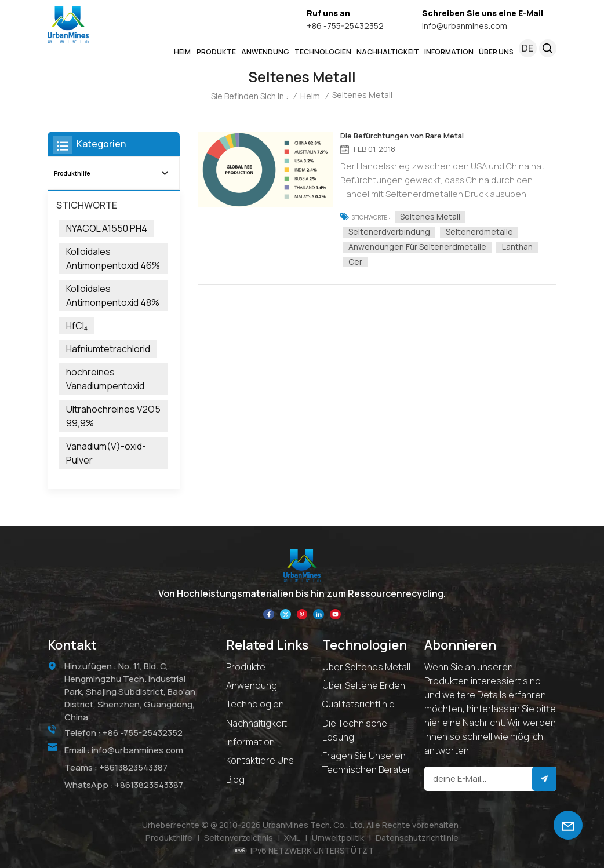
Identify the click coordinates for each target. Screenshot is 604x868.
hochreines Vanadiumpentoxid (105, 379)
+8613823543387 (133, 766)
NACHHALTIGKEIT (388, 52)
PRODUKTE (216, 52)
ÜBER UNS (496, 52)
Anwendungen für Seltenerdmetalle (421, 246)
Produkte (246, 666)
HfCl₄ (77, 326)
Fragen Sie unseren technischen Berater (367, 762)
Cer (359, 261)
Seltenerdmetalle (482, 231)
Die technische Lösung (355, 730)
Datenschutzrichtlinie (417, 837)
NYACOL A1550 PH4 (107, 228)
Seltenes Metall (434, 216)
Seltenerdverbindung (393, 231)
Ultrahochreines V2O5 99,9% (113, 416)
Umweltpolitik (338, 837)
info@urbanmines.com (465, 26)
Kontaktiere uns (260, 760)
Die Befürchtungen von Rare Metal (403, 136)
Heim (182, 52)
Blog (235, 779)
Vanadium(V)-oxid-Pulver (106, 453)
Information (250, 741)
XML (292, 837)
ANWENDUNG (265, 52)
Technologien (323, 52)
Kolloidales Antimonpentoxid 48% (113, 296)
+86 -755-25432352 (345, 26)
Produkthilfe (72, 173)
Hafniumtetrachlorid (108, 349)
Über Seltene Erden (364, 685)
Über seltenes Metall (366, 666)
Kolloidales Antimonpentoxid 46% (113, 258)
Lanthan (520, 246)
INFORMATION (449, 52)
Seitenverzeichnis (239, 837)
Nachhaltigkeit (256, 723)
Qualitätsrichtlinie (359, 704)
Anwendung (252, 685)
